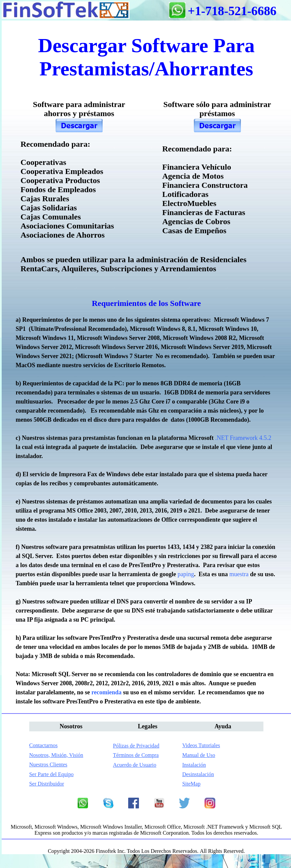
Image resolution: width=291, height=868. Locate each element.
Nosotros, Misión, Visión (56, 755)
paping (186, 574)
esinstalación (198, 774)
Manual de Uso (199, 755)
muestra (239, 574)
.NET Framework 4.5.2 (243, 438)
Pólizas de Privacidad (136, 746)
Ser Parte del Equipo (51, 774)
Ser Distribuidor (47, 784)
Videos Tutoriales (201, 745)
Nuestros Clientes (48, 765)
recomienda (107, 692)
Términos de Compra (136, 755)
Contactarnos (43, 745)
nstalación (194, 765)
